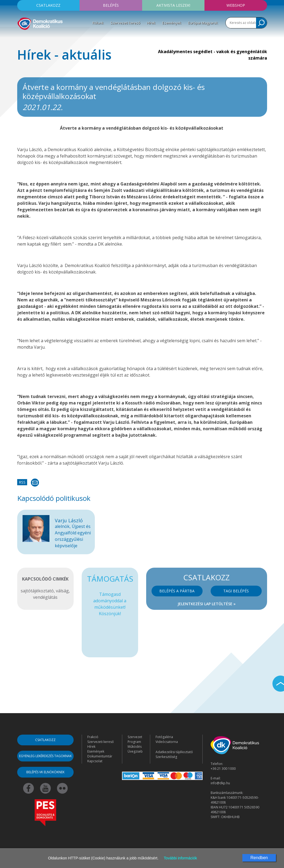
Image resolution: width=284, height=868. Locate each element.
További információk (181, 858)
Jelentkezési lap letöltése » (207, 604)
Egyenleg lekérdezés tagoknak (45, 756)
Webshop (236, 5)
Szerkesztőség (166, 757)
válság (62, 591)
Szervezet (135, 737)
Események (172, 23)
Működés (135, 747)
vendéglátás (45, 597)
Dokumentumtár (100, 756)
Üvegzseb (135, 751)
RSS (22, 482)
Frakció (93, 737)
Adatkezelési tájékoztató (174, 752)
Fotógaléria (164, 737)
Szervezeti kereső (125, 23)
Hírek (151, 23)
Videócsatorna (167, 742)
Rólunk (98, 23)
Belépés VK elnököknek (45, 772)
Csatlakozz (48, 5)
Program (134, 742)
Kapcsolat (95, 761)
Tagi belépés (236, 591)
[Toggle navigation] (21, 39)
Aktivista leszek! (173, 5)
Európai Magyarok (203, 23)
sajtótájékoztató (37, 591)
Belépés (111, 5)
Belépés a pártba (177, 591)
